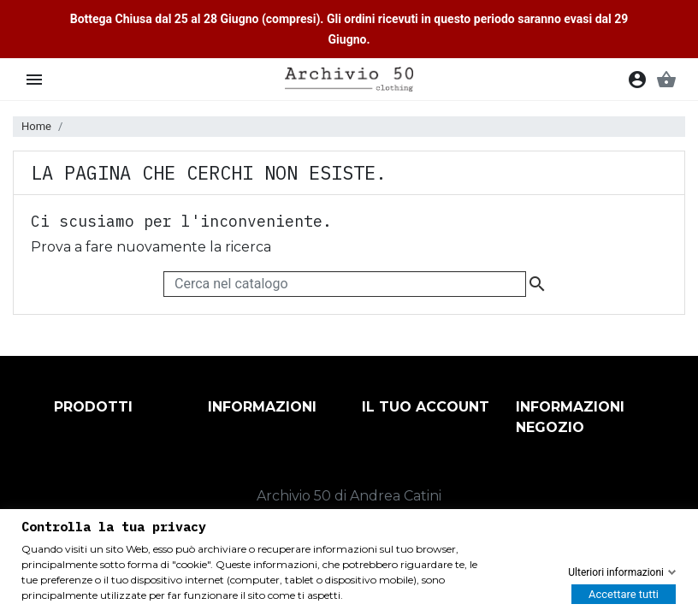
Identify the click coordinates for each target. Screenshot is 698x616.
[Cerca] (345, 284)
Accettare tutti (624, 594)
